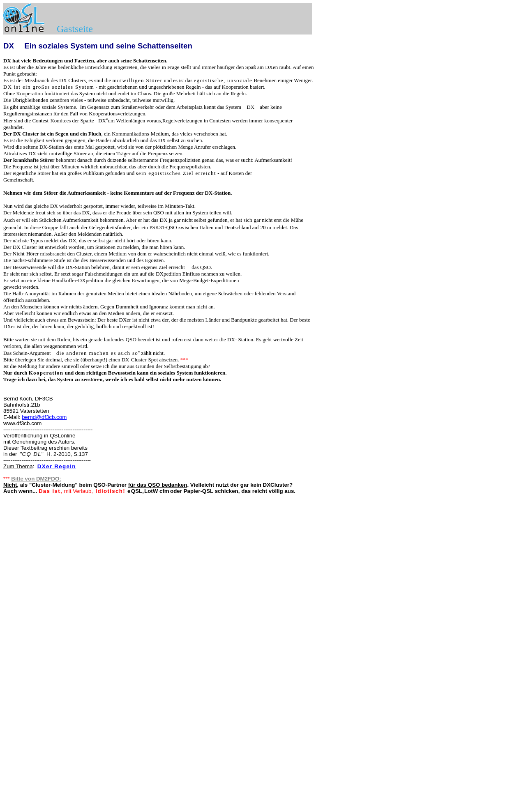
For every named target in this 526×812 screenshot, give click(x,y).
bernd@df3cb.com (44, 417)
